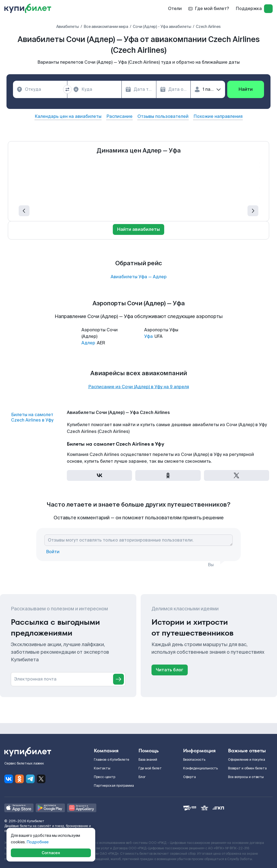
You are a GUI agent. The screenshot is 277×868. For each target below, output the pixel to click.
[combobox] (40, 89)
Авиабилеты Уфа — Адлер (139, 277)
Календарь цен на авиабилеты (68, 116)
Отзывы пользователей (163, 116)
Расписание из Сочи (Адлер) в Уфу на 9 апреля (139, 387)
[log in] (268, 9)
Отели (175, 9)
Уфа (149, 336)
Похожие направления (218, 116)
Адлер (88, 343)
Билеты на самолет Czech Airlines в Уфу (32, 417)
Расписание (119, 116)
